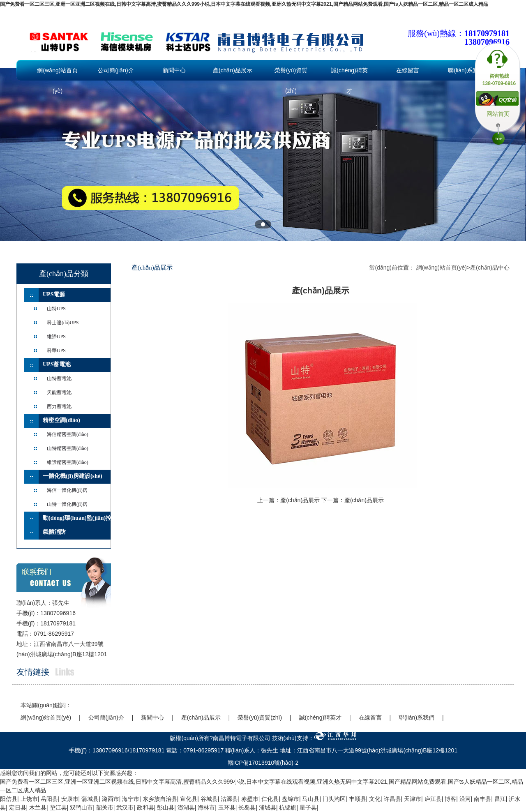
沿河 (465, 799)
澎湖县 (186, 807)
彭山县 (166, 807)
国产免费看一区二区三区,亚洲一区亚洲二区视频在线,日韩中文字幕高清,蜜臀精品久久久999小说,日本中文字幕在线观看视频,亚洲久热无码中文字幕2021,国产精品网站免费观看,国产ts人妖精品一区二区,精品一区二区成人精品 (244, 4)
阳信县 (9, 799)
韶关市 (105, 807)
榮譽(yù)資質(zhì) (291, 74)
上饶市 (29, 799)
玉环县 (227, 807)
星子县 (308, 807)
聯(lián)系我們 (466, 70)
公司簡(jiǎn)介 (116, 70)
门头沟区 (334, 799)
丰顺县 (358, 799)
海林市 (206, 807)
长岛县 (247, 807)
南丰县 (482, 799)
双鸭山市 (81, 807)
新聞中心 (174, 70)
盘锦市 (291, 799)
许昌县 (392, 799)
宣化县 (189, 799)
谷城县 (209, 799)
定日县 (18, 807)
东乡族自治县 (160, 799)
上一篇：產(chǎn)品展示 (288, 500)
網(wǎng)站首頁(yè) (57, 74)
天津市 (413, 799)
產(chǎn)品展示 (233, 70)
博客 (450, 799)
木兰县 (38, 807)
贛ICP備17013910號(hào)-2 (263, 763)
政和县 (145, 807)
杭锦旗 (288, 807)
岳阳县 (49, 799)
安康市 (70, 799)
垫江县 (58, 807)
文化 (375, 799)
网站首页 (498, 114)
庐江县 (433, 799)
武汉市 (125, 807)
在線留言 (408, 70)
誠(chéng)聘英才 (349, 74)
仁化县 (270, 799)
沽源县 (229, 799)
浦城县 (268, 807)
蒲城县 (90, 799)
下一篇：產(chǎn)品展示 (353, 500)
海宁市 (131, 799)
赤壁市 (250, 799)
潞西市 (111, 799)
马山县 (311, 799)
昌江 (500, 799)
